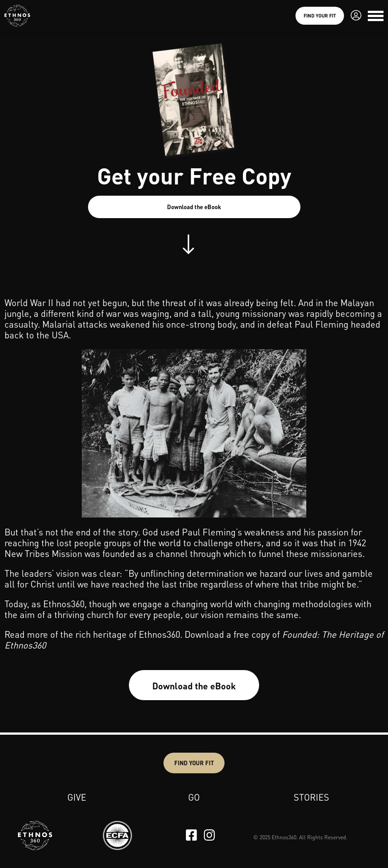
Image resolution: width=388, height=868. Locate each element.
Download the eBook (194, 207)
